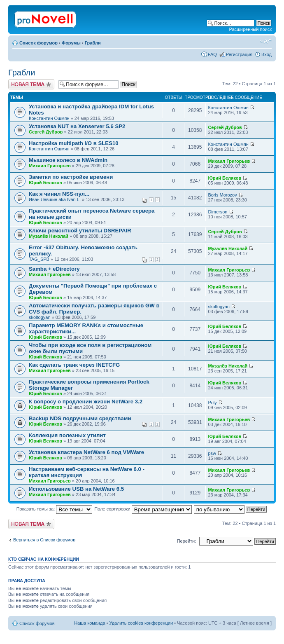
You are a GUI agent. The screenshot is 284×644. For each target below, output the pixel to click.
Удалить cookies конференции (141, 623)
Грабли (93, 43)
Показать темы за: (55, 509)
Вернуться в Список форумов (44, 540)
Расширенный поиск (250, 29)
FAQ (212, 54)
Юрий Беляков (45, 183)
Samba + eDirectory (54, 269)
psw (212, 453)
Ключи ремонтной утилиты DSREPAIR (80, 231)
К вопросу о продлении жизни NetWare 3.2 (86, 402)
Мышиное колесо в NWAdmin (68, 160)
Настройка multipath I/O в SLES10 (74, 143)
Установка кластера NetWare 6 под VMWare (86, 452)
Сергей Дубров (46, 132)
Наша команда (90, 623)
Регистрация (239, 54)
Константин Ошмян (49, 118)
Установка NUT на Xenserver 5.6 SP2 (77, 126)
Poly (212, 403)
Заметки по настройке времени (71, 177)
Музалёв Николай (49, 236)
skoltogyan (40, 317)
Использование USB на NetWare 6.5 (76, 489)
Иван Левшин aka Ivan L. (55, 199)
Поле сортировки (143, 509)
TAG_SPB (39, 259)
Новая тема (31, 84)
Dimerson (218, 212)
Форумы (71, 43)
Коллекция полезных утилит (67, 435)
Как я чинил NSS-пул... (59, 194)
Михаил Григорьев (50, 166)
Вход (267, 54)
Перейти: (187, 541)
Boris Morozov (222, 195)
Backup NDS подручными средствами (80, 418)
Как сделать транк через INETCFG (74, 365)
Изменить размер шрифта (266, 41)
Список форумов (38, 43)
